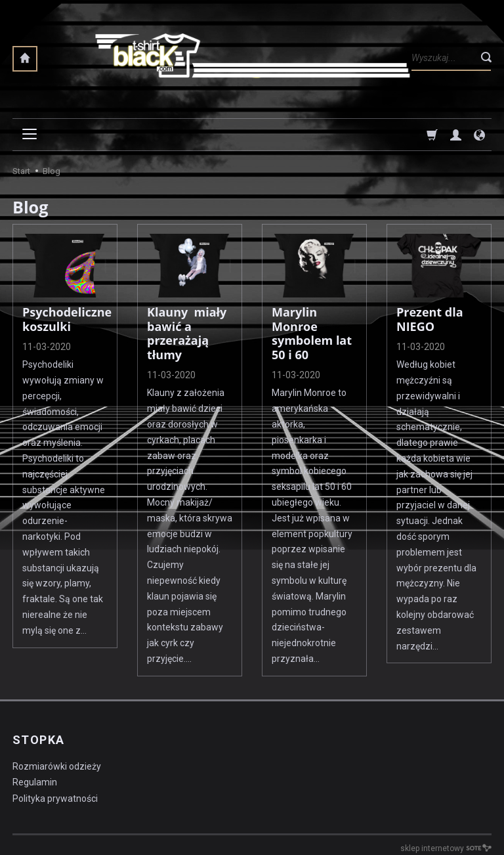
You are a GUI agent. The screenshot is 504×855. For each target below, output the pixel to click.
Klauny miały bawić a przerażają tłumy (187, 333)
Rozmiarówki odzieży (57, 766)
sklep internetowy (446, 848)
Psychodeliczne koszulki (67, 319)
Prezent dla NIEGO (430, 319)
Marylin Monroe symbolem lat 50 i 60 (312, 333)
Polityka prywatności (55, 799)
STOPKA (39, 740)
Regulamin (35, 782)
